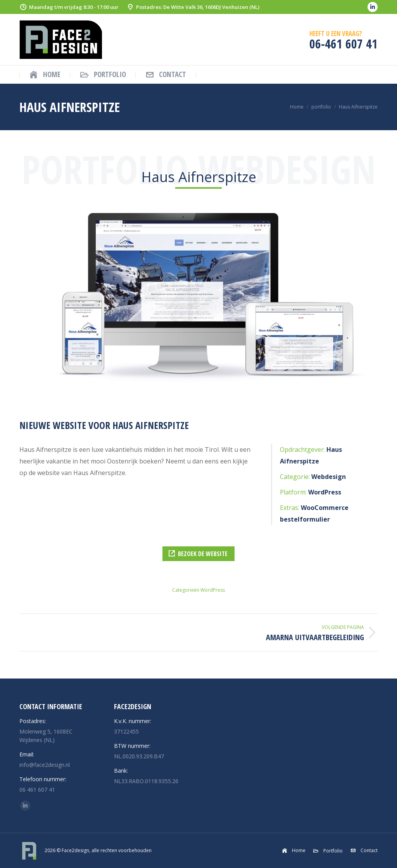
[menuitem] (45, 75)
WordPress (213, 590)
